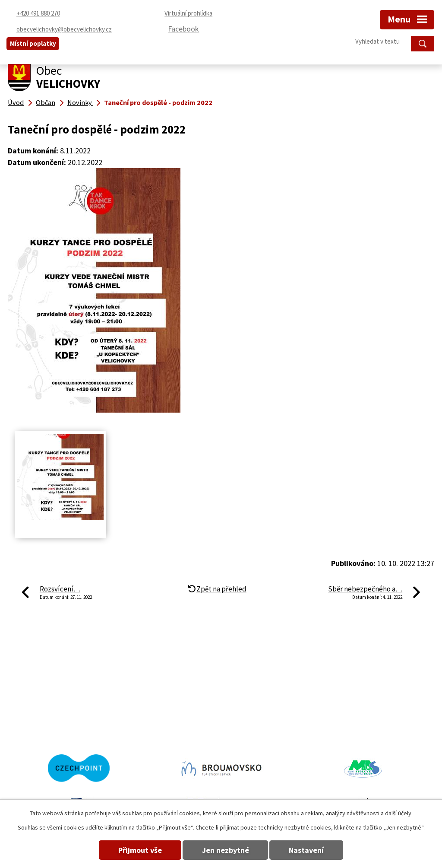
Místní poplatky (33, 43)
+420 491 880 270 (36, 714)
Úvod (16, 102)
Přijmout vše (140, 850)
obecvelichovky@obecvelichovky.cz (279, 714)
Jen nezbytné (226, 850)
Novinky (80, 102)
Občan (46, 102)
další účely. (399, 813)
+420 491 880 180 (36, 726)
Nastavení (307, 850)
